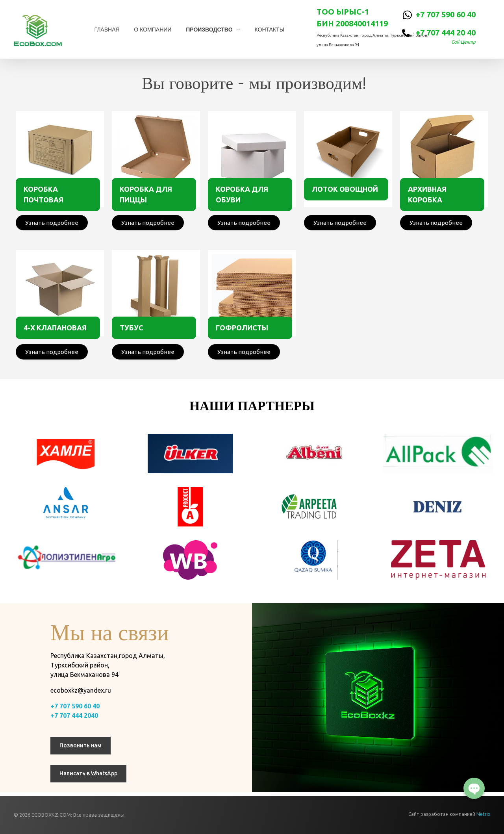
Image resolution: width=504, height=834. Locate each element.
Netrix (483, 814)
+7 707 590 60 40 (446, 14)
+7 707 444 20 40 (446, 32)
